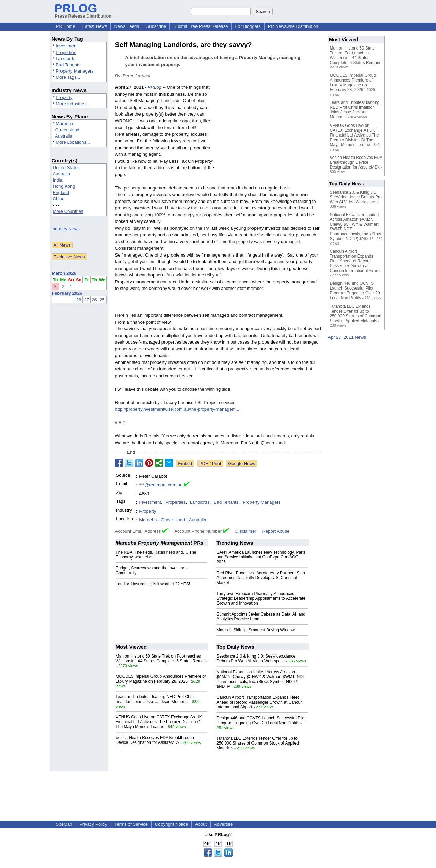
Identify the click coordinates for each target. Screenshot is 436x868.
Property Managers (75, 71)
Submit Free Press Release (200, 26)
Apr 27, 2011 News (347, 337)
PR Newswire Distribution (293, 26)
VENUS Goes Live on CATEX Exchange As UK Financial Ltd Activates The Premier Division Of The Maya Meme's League (159, 722)
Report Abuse (276, 531)
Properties (66, 52)
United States (66, 168)
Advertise (223, 824)
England (61, 192)
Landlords (65, 59)
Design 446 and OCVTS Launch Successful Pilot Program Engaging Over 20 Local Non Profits (261, 720)
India (58, 180)
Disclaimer (246, 531)
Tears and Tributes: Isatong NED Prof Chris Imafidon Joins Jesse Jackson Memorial (155, 699)
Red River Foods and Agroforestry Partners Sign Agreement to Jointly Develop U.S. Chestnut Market (261, 578)
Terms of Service (131, 824)
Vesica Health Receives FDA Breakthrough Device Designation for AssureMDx (155, 740)
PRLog (155, 87)
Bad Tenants (68, 65)
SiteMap (64, 824)
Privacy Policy (93, 824)
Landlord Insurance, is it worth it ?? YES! (153, 584)
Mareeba (64, 124)
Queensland (67, 130)
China (59, 199)
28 (79, 300)
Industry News (66, 229)
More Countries (68, 211)
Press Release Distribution (83, 13)
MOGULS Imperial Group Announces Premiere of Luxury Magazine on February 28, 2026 (161, 679)
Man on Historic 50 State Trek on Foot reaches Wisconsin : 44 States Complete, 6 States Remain (161, 659)
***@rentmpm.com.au (161, 485)
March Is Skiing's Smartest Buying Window (256, 630)
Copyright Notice (171, 824)
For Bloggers (248, 26)
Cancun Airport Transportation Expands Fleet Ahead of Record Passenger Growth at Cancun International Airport (260, 702)
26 (94, 300)
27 (87, 300)
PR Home (66, 26)
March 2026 (64, 273)
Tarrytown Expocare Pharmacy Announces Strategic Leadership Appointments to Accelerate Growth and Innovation (261, 598)
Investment (67, 46)
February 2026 (67, 293)
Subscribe (156, 26)
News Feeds (126, 26)
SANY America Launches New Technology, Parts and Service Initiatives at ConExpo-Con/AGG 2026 (261, 557)
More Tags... (68, 77)
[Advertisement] (270, 134)
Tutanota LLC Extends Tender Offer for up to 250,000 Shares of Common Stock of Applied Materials (258, 743)
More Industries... (73, 104)
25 (102, 300)
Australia (64, 136)
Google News (242, 463)
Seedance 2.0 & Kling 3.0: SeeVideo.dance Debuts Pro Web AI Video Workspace (256, 659)
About (201, 824)
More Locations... (73, 142)
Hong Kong (64, 186)
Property (64, 97)
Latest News (95, 26)
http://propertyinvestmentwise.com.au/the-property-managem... (177, 409)
